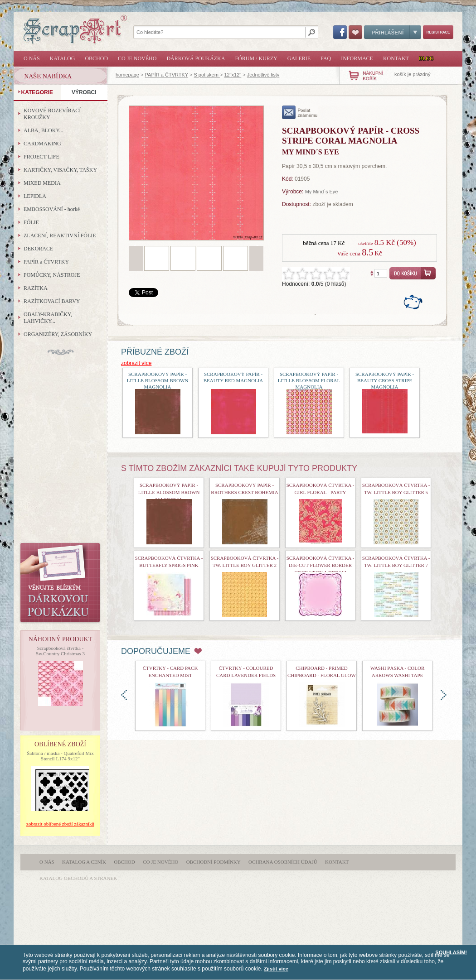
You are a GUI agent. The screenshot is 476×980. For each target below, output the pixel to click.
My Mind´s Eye (322, 192)
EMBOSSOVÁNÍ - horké (52, 209)
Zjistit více (276, 969)
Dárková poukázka (196, 58)
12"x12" (233, 75)
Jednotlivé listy (263, 75)
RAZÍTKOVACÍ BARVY (52, 301)
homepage (127, 75)
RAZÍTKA (36, 288)
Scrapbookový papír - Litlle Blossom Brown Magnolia (158, 380)
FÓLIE (31, 222)
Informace (357, 58)
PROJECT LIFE (41, 157)
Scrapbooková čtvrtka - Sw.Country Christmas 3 (60, 651)
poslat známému (300, 112)
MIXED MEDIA (42, 183)
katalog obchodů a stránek (78, 878)
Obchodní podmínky (214, 862)
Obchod (96, 58)
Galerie (299, 58)
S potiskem (206, 75)
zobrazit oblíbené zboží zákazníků (60, 824)
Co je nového (137, 58)
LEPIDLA (35, 196)
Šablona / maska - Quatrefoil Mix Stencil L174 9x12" (60, 756)
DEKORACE (38, 249)
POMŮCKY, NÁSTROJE (52, 275)
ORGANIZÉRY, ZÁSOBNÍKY (58, 334)
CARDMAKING (42, 144)
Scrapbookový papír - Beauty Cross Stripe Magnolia (385, 380)
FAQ (326, 58)
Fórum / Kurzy (256, 58)
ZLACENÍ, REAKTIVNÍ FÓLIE (60, 235)
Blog (426, 58)
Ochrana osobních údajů (283, 862)
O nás (32, 58)
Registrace (438, 32)
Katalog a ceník (84, 862)
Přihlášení (393, 32)
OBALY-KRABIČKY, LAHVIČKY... (48, 318)
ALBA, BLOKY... (43, 130)
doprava (444, 695)
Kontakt (396, 58)
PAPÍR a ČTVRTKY (167, 75)
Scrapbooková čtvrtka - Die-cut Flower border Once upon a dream (321, 565)
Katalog (63, 58)
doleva (124, 695)
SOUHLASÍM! (451, 952)
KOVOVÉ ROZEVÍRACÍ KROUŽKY (52, 114)
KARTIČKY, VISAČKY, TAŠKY (60, 170)
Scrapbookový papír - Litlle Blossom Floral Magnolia (309, 380)
